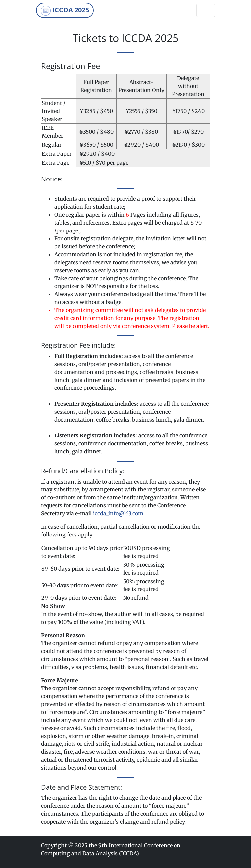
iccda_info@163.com (118, 513)
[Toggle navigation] (206, 10)
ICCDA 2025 (65, 10)
